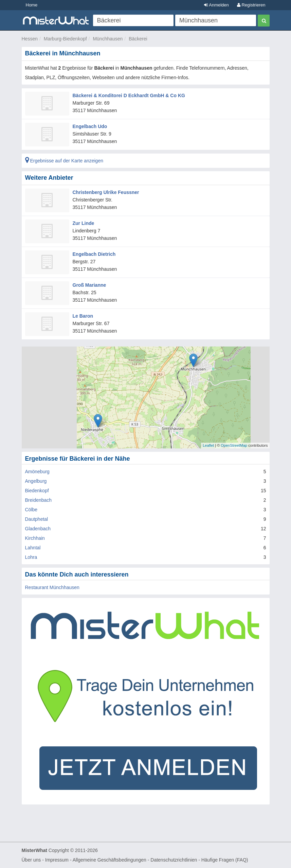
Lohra (31, 557)
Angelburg (36, 481)
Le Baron (83, 316)
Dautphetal (37, 519)
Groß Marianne (89, 285)
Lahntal (33, 548)
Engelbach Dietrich (94, 254)
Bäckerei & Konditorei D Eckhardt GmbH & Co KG (129, 95)
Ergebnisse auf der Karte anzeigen (64, 161)
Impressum (57, 860)
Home (32, 5)
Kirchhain (35, 538)
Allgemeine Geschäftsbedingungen (110, 860)
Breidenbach (39, 500)
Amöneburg (37, 472)
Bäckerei (138, 39)
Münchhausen (108, 39)
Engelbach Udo (90, 126)
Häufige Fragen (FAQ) (225, 860)
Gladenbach (38, 529)
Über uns (31, 860)
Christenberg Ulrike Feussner (106, 192)
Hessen (30, 39)
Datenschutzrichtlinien (174, 860)
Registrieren (251, 5)
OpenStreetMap (234, 445)
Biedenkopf (37, 491)
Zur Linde (84, 223)
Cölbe (31, 510)
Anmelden (216, 5)
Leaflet (208, 445)
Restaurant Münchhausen (52, 587)
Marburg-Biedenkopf (65, 39)
